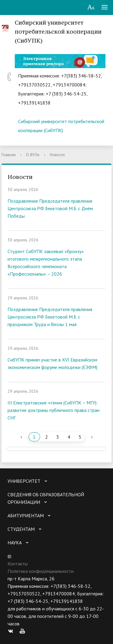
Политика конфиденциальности (41, 571)
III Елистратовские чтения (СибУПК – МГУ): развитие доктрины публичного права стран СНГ (53, 410)
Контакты (18, 564)
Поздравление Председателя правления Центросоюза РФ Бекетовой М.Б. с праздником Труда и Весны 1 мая (50, 317)
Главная (9, 155)
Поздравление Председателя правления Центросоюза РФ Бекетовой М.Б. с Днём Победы (50, 208)
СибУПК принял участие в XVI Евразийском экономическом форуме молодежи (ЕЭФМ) (52, 363)
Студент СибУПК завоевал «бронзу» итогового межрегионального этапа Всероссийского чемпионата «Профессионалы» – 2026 (46, 263)
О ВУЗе (33, 155)
